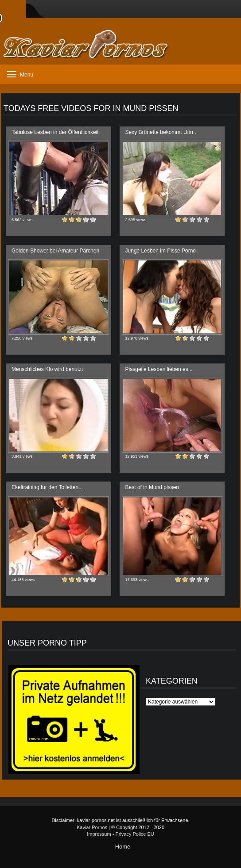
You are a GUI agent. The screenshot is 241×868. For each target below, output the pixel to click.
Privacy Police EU (134, 834)
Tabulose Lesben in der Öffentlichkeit (55, 132)
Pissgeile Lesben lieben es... (159, 369)
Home (123, 847)
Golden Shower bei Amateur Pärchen (55, 251)
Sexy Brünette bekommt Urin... (161, 132)
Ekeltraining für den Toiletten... (47, 487)
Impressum (99, 834)
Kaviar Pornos (92, 827)
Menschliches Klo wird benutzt (47, 369)
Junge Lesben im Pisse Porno (161, 251)
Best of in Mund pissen (152, 487)
